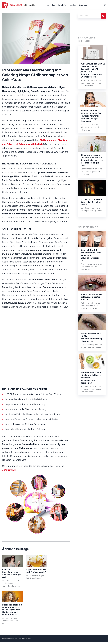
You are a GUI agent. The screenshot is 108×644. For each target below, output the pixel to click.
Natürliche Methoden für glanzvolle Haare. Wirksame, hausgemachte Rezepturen (91, 378)
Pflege (47, 5)
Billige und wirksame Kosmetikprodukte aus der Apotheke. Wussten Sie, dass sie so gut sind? (92, 160)
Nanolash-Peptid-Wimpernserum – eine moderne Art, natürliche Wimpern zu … (91, 255)
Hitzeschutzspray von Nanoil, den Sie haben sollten (91, 202)
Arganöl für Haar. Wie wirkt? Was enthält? (36, 571)
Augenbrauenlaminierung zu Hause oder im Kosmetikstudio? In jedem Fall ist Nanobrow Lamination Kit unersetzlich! (93, 70)
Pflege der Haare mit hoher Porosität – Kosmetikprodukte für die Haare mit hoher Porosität (12, 610)
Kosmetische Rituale (10, 639)
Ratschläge (83, 5)
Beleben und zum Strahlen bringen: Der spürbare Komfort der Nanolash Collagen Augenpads (91, 116)
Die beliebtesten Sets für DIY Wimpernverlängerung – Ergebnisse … (91, 337)
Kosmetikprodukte (59, 5)
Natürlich (72, 5)
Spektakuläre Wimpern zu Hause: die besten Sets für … (91, 297)
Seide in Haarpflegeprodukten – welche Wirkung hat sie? (13, 573)
